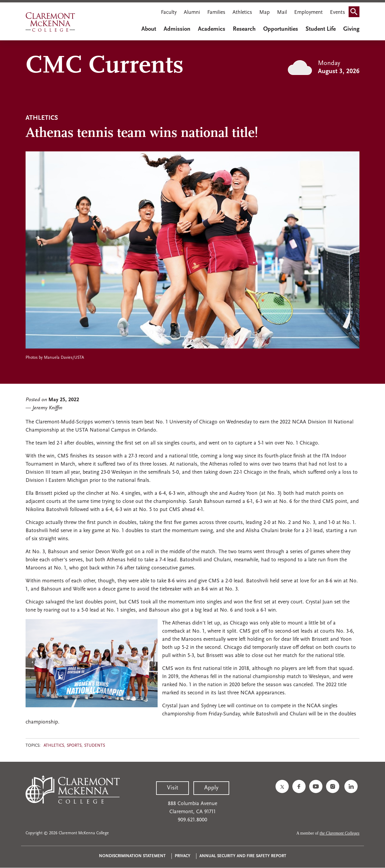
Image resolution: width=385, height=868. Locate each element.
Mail (282, 12)
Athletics (242, 12)
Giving (351, 29)
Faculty (169, 12)
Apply (211, 788)
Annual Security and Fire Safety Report (243, 856)
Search (356, 13)
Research (244, 29)
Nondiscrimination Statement (132, 856)
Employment (308, 12)
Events (337, 12)
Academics (212, 29)
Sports (74, 746)
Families (216, 12)
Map (265, 12)
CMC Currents (105, 66)
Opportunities (281, 29)
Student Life (321, 29)
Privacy (183, 856)
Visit (172, 788)
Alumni (192, 12)
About (149, 29)
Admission (177, 29)
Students (95, 746)
